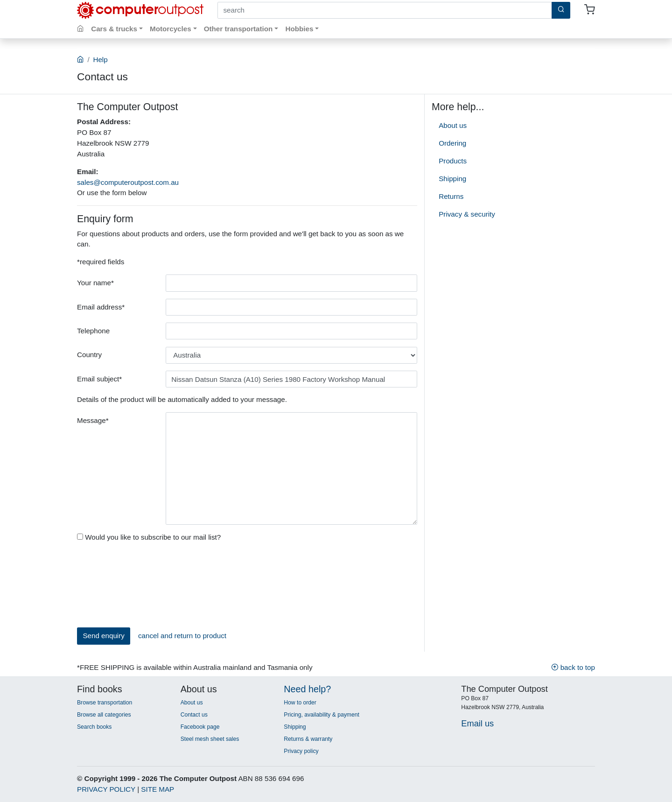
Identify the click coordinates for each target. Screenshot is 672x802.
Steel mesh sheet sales (210, 739)
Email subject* (99, 379)
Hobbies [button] (299, 29)
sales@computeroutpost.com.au (128, 182)
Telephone (93, 331)
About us (453, 125)
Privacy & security (467, 214)
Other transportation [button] (238, 29)
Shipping (452, 179)
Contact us (194, 715)
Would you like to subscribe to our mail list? (149, 537)
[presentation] (115, 587)
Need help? (307, 689)
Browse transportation (105, 703)
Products (453, 161)
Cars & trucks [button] (114, 29)
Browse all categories (104, 715)
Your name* (95, 283)
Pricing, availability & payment (321, 715)
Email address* (101, 307)
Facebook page (200, 727)
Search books (94, 727)
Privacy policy (301, 751)
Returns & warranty (308, 739)
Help (100, 60)
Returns (451, 196)
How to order (300, 703)
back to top (573, 667)
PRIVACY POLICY (106, 789)
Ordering (452, 143)
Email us (477, 723)
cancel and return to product (182, 636)
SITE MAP (157, 789)
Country (89, 355)
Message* (93, 420)
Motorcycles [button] (171, 29)
